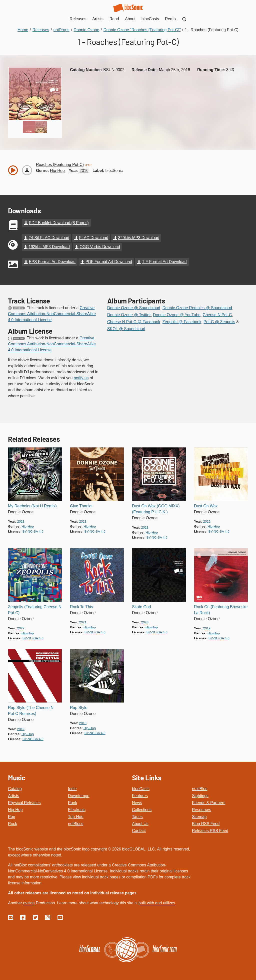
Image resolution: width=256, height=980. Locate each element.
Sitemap (199, 817)
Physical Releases (24, 803)
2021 (83, 622)
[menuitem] (184, 19)
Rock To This (81, 607)
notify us (81, 378)
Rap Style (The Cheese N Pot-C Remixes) (31, 711)
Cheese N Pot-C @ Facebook (134, 322)
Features (140, 796)
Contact (139, 831)
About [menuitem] (130, 19)
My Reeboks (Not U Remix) (32, 506)
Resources (201, 810)
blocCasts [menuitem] (150, 19)
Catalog (15, 789)
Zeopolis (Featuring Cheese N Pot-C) (35, 610)
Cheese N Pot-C (217, 315)
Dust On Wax (206, 506)
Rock (12, 824)
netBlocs (76, 824)
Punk (72, 803)
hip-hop (57, 171)
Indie (72, 789)
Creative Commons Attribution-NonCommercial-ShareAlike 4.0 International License (52, 314)
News (137, 803)
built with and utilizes (157, 903)
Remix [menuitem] (171, 19)
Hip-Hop (15, 810)
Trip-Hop (76, 817)
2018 (83, 723)
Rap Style (79, 708)
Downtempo (79, 796)
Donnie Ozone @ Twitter (129, 315)
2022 (207, 521)
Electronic (77, 810)
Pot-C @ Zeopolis (219, 322)
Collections (142, 810)
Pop (11, 817)
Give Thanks (81, 506)
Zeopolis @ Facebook (182, 322)
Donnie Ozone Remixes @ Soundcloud (197, 308)
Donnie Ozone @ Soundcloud (134, 308)
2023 (21, 521)
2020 (145, 622)
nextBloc (200, 789)
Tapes (137, 817)
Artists (13, 796)
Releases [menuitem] (78, 19)
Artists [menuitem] (98, 19)
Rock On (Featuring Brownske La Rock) (221, 610)
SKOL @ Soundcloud (126, 329)
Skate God (141, 607)
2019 (207, 628)
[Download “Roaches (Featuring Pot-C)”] (27, 170)
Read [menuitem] (114, 19)
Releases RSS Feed (210, 831)
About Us (140, 824)
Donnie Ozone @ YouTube (177, 315)
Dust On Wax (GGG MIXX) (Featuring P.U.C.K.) (156, 509)
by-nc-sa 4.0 (33, 531)
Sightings (200, 796)
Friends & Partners (209, 803)
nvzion (29, 903)
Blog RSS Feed (206, 824)
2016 (84, 171)
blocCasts (141, 789)
